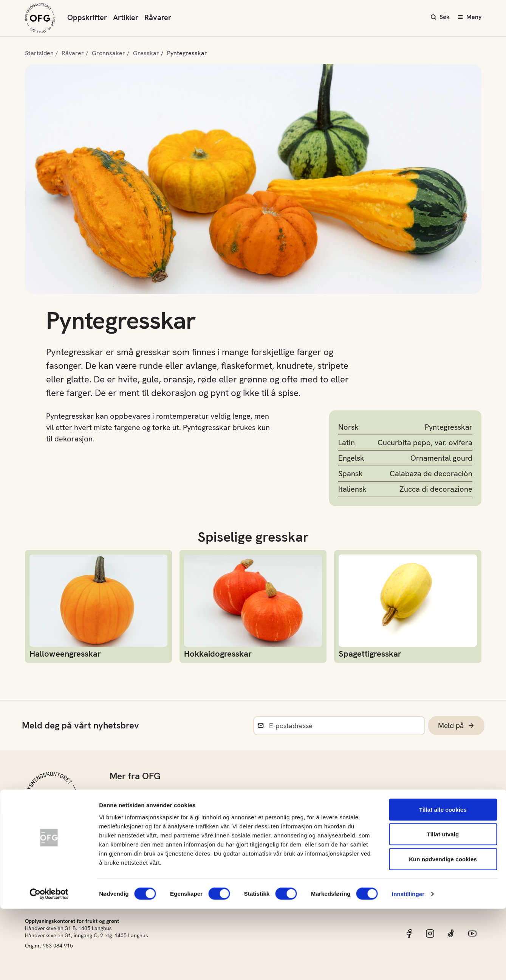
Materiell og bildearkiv (271, 829)
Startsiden (39, 53)
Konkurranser (130, 847)
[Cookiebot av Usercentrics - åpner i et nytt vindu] (49, 965)
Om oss (121, 793)
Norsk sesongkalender (271, 811)
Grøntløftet (126, 829)
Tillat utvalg (443, 906)
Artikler (126, 17)
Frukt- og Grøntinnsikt (269, 847)
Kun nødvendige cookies (443, 930)
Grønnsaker (108, 53)
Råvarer (158, 17)
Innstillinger (408, 965)
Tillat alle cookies (443, 881)
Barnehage (126, 811)
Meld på (455, 725)
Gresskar (146, 53)
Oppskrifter (87, 17)
